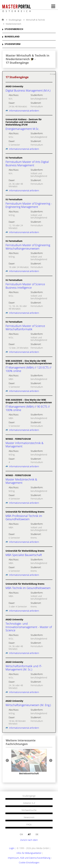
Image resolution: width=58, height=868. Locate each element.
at (29, 834)
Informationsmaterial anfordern (22, 111)
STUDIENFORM (13, 44)
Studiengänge (15, 20)
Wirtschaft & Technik (35, 20)
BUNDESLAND (12, 37)
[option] (29, 762)
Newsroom (29, 817)
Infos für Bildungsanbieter (29, 853)
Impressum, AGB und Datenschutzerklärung (29, 858)
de (37, 834)
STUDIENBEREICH (14, 29)
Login (12, 848)
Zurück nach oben (29, 840)
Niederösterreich (13, 24)
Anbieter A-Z (29, 803)
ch (21, 834)
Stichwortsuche (29, 810)
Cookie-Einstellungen (29, 862)
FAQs (29, 825)
